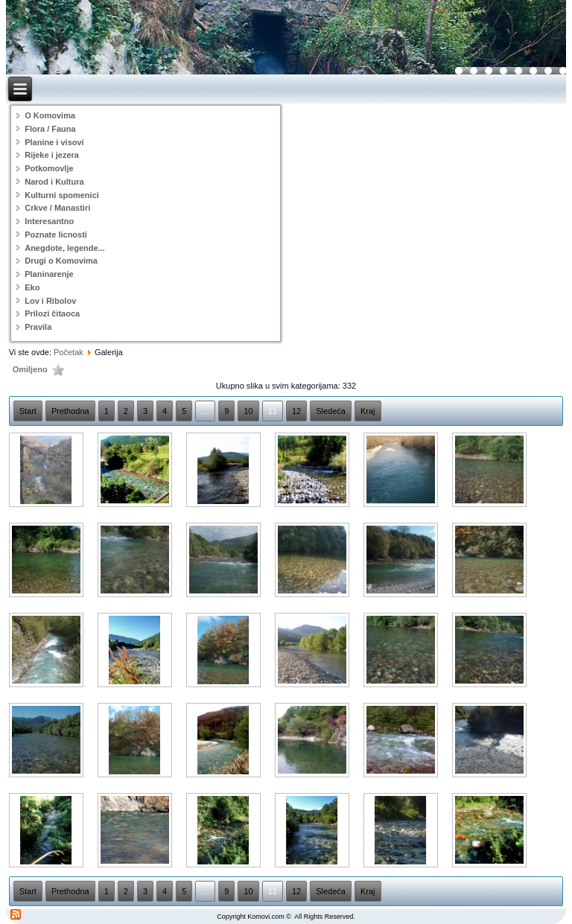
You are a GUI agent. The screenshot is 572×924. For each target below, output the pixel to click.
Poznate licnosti (56, 235)
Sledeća (331, 411)
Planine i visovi (54, 142)
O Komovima (50, 115)
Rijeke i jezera (52, 155)
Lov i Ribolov (50, 301)
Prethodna (70, 411)
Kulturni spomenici (62, 195)
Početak (69, 352)
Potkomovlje (49, 168)
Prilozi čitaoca (52, 313)
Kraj (368, 411)
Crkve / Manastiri (57, 208)
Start (28, 411)
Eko (32, 287)
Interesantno (49, 221)
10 (248, 411)
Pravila (38, 327)
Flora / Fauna (50, 129)
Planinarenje (49, 274)
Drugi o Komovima (61, 261)
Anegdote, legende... (65, 248)
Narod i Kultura (54, 182)
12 (296, 411)
